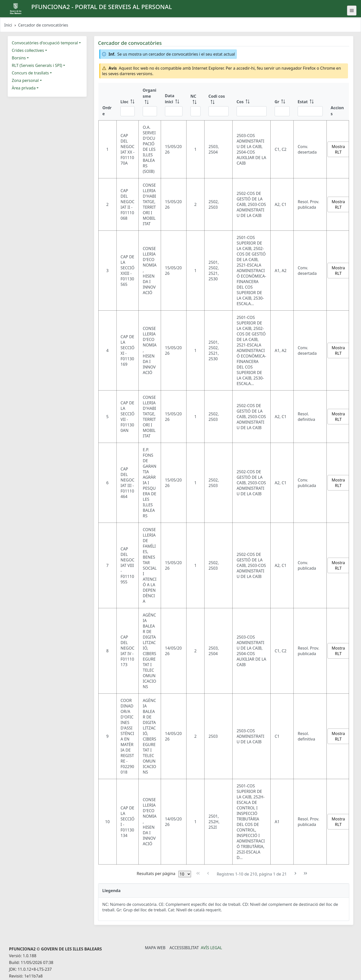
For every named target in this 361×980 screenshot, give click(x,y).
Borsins (19, 58)
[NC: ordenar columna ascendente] (196, 102)
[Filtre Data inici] (174, 111)
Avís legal (211, 948)
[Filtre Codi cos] (219, 111)
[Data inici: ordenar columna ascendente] (174, 102)
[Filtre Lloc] (128, 111)
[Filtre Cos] (252, 111)
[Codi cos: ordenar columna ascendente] (219, 102)
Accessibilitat (184, 948)
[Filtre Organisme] (150, 111)
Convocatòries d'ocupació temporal (45, 43)
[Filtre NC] (196, 111)
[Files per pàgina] (185, 874)
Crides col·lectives (28, 50)
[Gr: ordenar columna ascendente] (282, 102)
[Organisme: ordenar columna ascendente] (150, 102)
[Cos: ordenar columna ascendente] (252, 102)
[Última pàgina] (306, 873)
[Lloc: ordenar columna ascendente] (128, 102)
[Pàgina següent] (295, 873)
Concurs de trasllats (30, 73)
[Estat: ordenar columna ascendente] (310, 102)
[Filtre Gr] (282, 111)
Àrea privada (24, 88)
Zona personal (25, 80)
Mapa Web (155, 948)
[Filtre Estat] (310, 111)
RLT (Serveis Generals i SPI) (37, 65)
